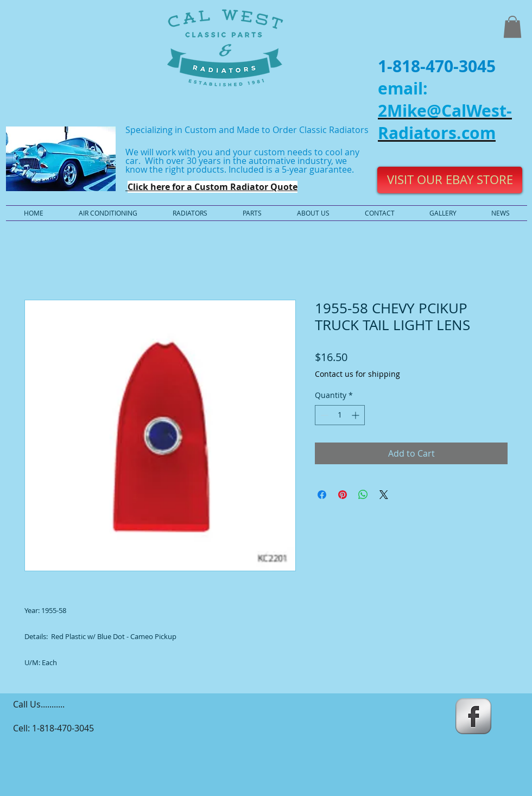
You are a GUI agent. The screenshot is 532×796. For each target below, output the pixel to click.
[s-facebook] (473, 716)
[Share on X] (384, 495)
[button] (512, 27)
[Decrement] (323, 415)
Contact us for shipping (357, 374)
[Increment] (356, 415)
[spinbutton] (340, 415)
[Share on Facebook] (322, 495)
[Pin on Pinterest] (343, 495)
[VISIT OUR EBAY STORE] (450, 180)
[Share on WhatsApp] (363, 495)
